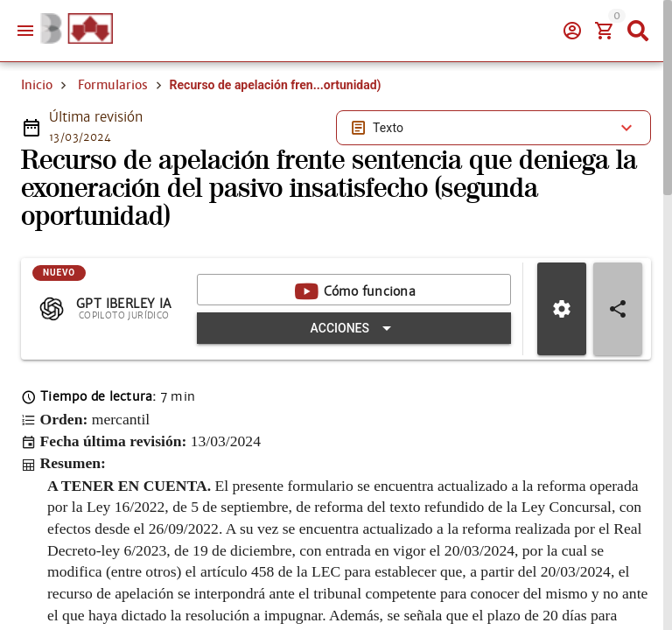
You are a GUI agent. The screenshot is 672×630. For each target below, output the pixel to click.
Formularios (113, 85)
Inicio (37, 85)
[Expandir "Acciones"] (354, 328)
